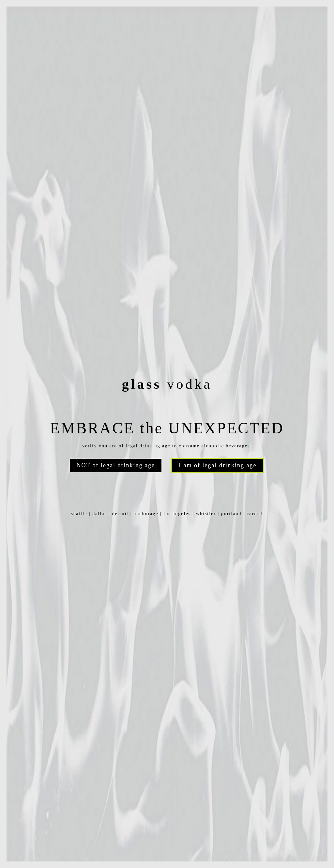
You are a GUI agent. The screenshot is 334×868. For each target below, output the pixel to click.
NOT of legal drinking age (116, 465)
